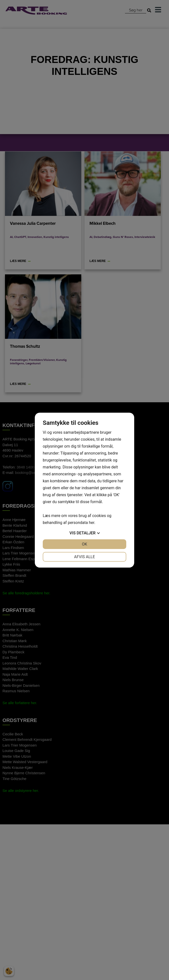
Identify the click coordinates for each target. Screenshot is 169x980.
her (91, 523)
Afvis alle (84, 557)
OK (84, 544)
